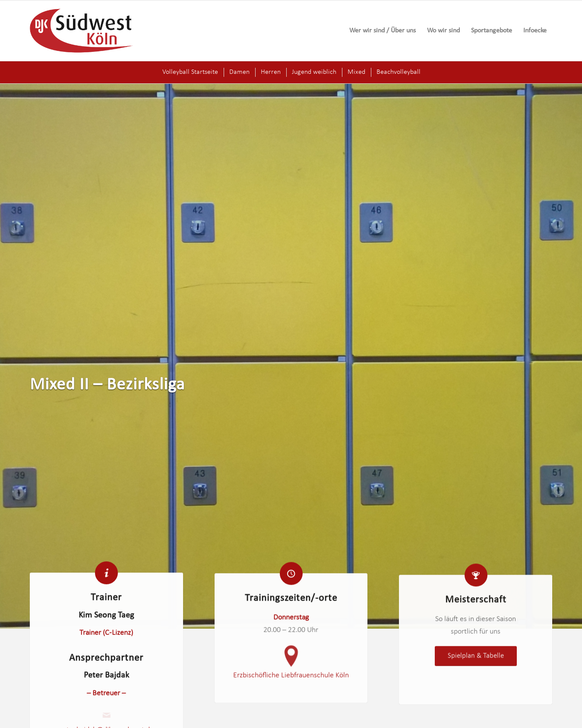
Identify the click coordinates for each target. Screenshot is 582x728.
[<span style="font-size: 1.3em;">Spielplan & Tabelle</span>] (476, 665)
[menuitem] (383, 31)
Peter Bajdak (106, 678)
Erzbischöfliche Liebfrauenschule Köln (291, 680)
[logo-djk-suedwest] (81, 31)
